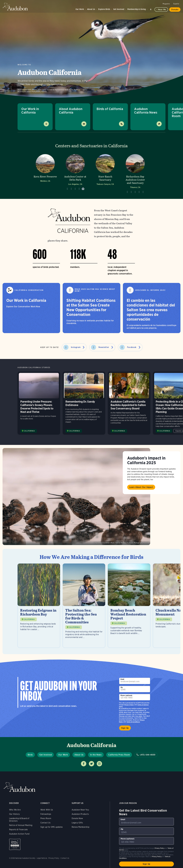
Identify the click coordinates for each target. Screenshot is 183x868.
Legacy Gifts (77, 823)
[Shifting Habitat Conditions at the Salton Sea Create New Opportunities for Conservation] (91, 308)
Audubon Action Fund (19, 834)
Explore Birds (104, 9)
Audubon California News (146, 111)
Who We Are (15, 810)
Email (122, 679)
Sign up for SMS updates (52, 827)
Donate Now (77, 818)
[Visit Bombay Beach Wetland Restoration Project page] (129, 606)
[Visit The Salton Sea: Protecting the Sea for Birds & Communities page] (84, 606)
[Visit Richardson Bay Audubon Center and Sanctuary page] (135, 173)
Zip (122, 687)
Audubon (15, 7)
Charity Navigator (15, 844)
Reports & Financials (18, 830)
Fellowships (46, 814)
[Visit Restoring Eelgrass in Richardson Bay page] (39, 606)
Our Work (80, 9)
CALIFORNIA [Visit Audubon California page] (29, 431)
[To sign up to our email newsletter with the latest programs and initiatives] (135, 681)
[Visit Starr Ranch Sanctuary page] (105, 173)
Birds (30, 755)
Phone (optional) (126, 695)
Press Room (46, 818)
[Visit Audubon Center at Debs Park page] (75, 173)
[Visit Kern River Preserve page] (45, 173)
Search (151, 9)
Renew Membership (81, 827)
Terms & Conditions (133, 722)
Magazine (166, 4)
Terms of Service (143, 705)
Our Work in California (30, 111)
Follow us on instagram (99, 764)
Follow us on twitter (91, 764)
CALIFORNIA (29, 619)
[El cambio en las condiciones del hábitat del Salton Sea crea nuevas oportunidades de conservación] (152, 308)
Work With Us (47, 810)
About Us (91, 9)
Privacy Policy (129, 705)
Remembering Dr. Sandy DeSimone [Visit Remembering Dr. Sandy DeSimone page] (84, 403)
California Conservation (29, 290)
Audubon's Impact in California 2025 (146, 460)
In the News (96, 755)
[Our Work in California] (31, 308)
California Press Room (119, 755)
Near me (162, 10)
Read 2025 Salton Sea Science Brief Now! (95, 290)
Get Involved (119, 9)
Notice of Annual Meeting (21, 825)
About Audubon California (71, 111)
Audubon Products (80, 814)
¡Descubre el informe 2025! (150, 290)
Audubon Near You (80, 810)
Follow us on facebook (84, 764)
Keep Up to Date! (50, 347)
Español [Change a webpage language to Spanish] (176, 4)
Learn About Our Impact (141, 487)
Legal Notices (42, 858)
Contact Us (45, 823)
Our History (14, 814)
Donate (175, 10)
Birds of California (110, 109)
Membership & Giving (137, 9)
